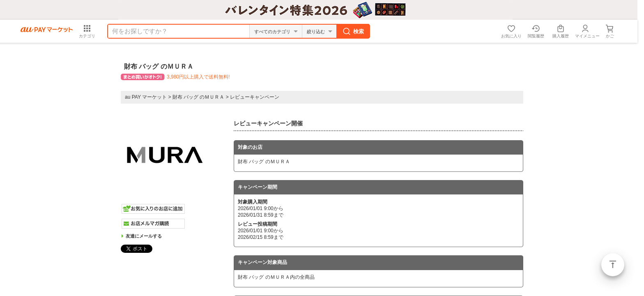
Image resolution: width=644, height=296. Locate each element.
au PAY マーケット (146, 97)
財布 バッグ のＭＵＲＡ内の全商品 (276, 277)
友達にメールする (144, 236)
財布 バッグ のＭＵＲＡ (199, 97)
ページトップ (613, 265)
